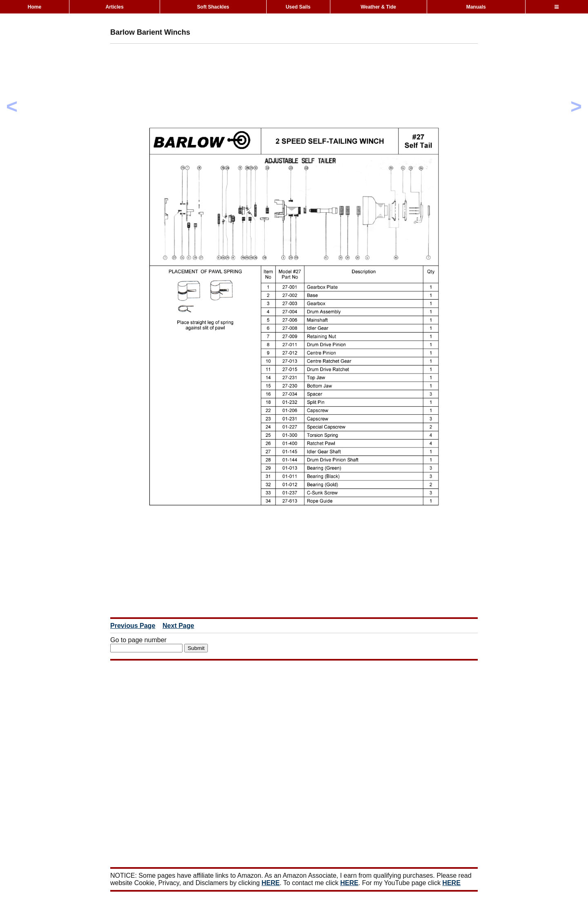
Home (35, 7)
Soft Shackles (213, 7)
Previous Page (133, 626)
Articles (115, 7)
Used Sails (298, 7)
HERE (271, 883)
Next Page (178, 626)
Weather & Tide (378, 7)
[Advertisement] (259, 68)
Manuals (476, 7)
